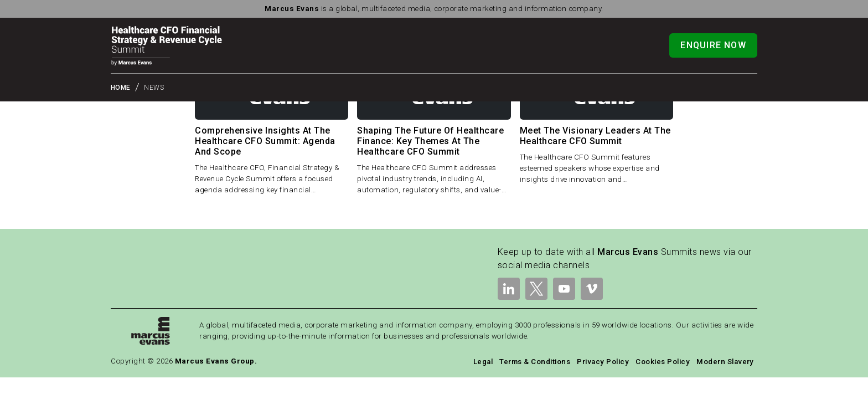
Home (121, 88)
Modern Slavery (725, 362)
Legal (483, 362)
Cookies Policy (663, 362)
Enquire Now (713, 45)
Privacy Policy (603, 362)
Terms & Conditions (535, 362)
